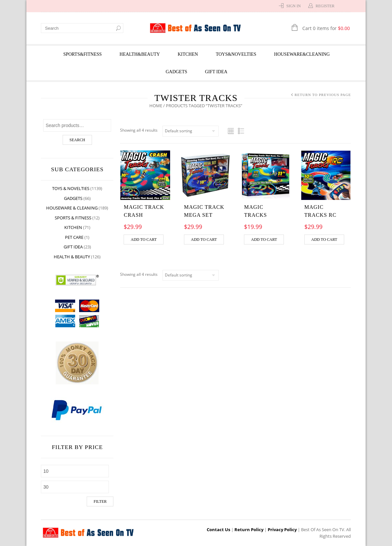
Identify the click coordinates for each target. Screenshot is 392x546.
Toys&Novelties (236, 54)
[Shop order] (191, 131)
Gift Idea (216, 72)
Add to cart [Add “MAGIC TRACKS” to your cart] (264, 240)
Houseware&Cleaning (302, 54)
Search (77, 140)
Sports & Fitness (73, 218)
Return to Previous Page (323, 95)
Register (325, 6)
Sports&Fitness (83, 54)
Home (156, 106)
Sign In (293, 6)
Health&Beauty (140, 54)
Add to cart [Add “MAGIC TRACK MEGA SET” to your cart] (204, 240)
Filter (100, 501)
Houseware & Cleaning (72, 208)
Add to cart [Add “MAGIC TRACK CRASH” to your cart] (144, 240)
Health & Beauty (72, 257)
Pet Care (75, 237)
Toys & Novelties (71, 188)
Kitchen (188, 54)
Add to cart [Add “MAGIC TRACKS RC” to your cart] (324, 240)
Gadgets (176, 72)
